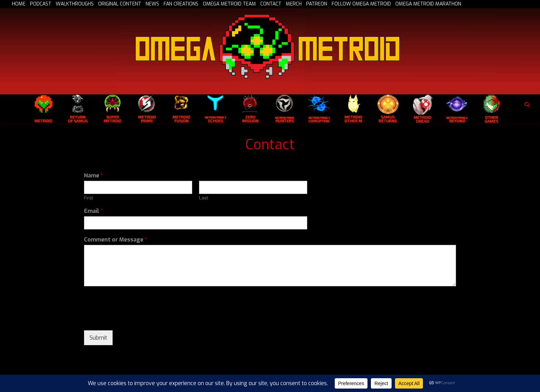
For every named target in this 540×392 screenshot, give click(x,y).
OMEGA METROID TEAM (229, 4)
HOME (19, 4)
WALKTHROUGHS (75, 4)
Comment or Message (116, 240)
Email (94, 211)
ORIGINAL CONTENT (120, 4)
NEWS (152, 4)
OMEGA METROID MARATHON (428, 4)
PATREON (317, 4)
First (89, 198)
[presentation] (136, 319)
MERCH (294, 4)
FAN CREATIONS (181, 4)
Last (204, 198)
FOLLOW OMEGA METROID (361, 4)
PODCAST (41, 4)
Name (94, 176)
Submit (98, 338)
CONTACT (271, 4)
